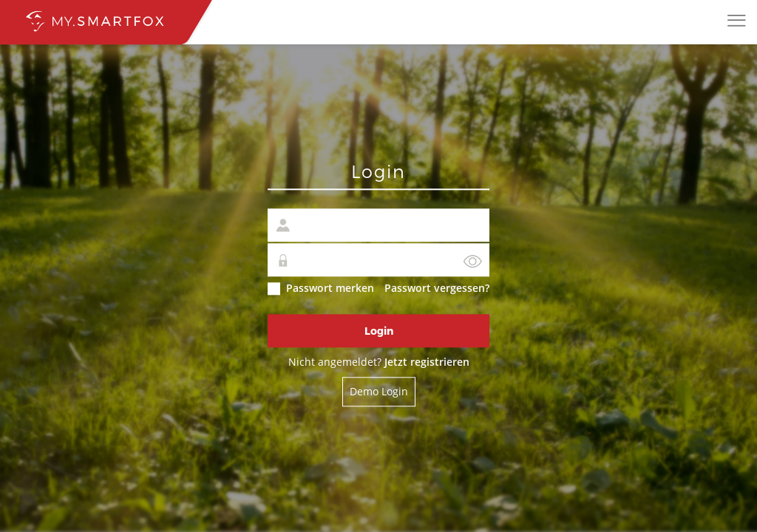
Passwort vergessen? (437, 289)
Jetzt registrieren (427, 362)
